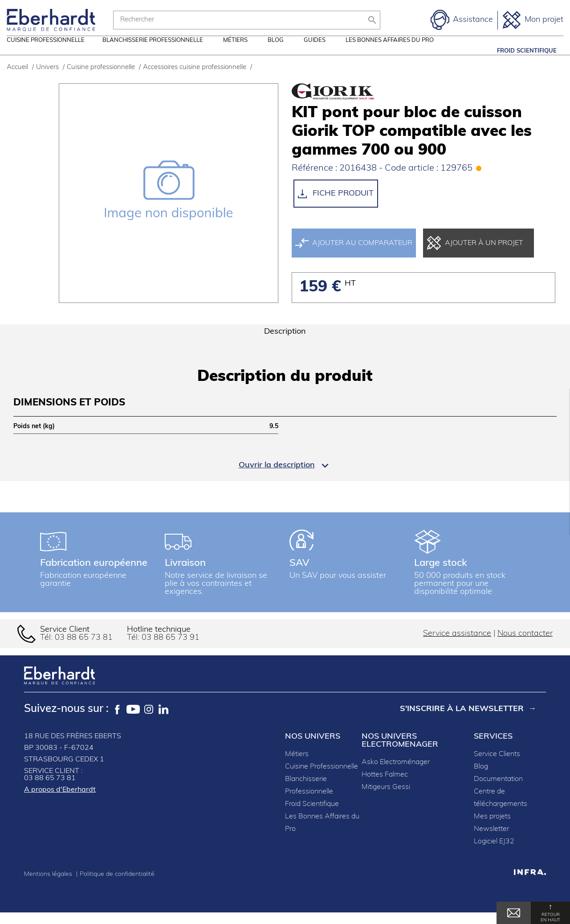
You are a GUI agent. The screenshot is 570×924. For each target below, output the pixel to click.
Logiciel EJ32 (494, 853)
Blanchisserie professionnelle (153, 51)
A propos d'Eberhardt (60, 801)
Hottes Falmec (385, 786)
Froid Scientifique (527, 51)
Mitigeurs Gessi (386, 799)
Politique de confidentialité (117, 886)
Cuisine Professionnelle (322, 778)
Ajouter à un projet (475, 255)
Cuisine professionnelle (46, 51)
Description (285, 343)
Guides (315, 51)
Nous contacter (525, 645)
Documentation (498, 791)
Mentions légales (49, 886)
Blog (276, 51)
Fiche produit (336, 205)
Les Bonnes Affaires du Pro (390, 51)
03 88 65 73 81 (84, 649)
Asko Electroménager (396, 774)
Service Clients (497, 766)
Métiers (235, 51)
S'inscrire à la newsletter (462, 721)
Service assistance (457, 645)
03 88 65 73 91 (171, 649)
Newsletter (491, 841)
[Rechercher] (247, 20)
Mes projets (492, 828)
